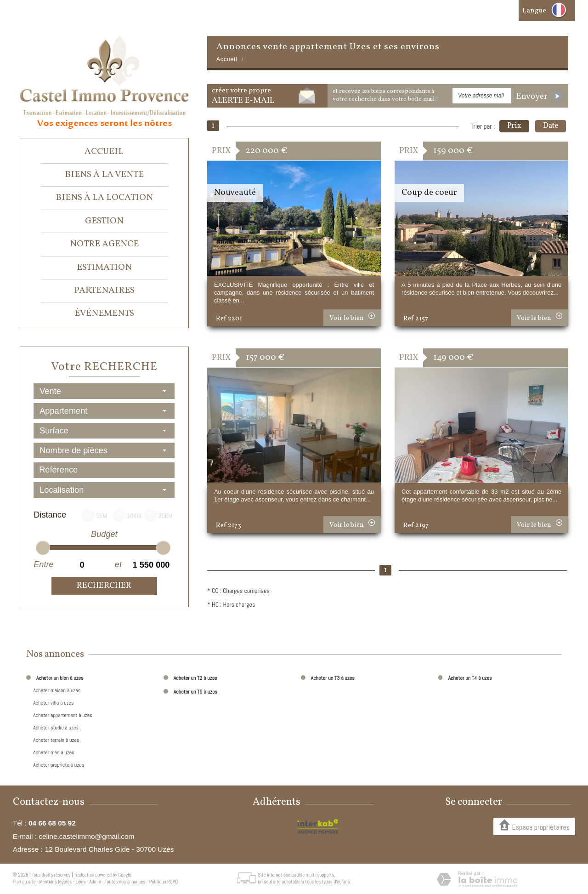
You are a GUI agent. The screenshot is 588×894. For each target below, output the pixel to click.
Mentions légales (55, 882)
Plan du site (24, 882)
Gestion (104, 221)
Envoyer (540, 97)
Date (551, 126)
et (118, 564)
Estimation (104, 268)
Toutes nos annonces (125, 882)
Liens (80, 882)
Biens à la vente (104, 175)
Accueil (104, 152)
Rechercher (104, 586)
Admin (95, 882)
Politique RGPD (164, 882)
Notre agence (104, 244)
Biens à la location (104, 198)
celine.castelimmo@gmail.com (86, 836)
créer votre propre (243, 96)
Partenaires (104, 290)
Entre (43, 564)
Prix (514, 126)
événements (104, 313)
